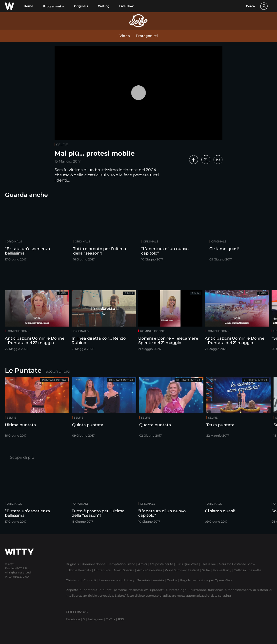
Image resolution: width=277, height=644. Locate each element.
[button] (54, 6)
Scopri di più (58, 371)
